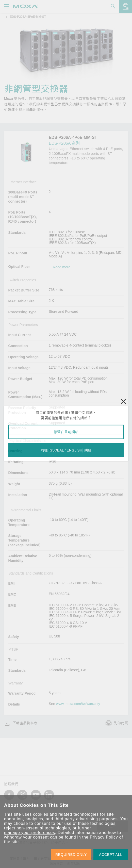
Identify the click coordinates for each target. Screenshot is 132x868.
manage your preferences (30, 833)
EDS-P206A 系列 (64, 143)
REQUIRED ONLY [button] (71, 855)
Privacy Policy (104, 837)
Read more (62, 267)
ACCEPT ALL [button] (111, 855)
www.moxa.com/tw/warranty (78, 704)
